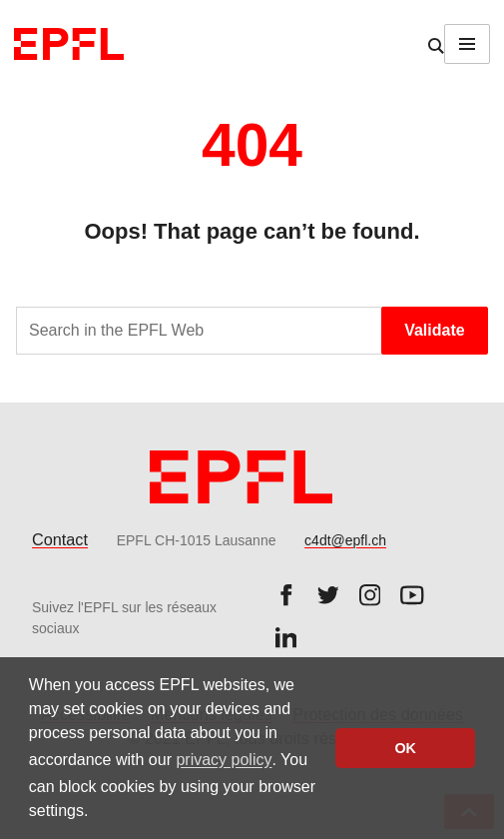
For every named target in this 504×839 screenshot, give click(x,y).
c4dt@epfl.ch (345, 540)
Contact (60, 539)
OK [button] (405, 748)
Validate (434, 330)
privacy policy (224, 760)
